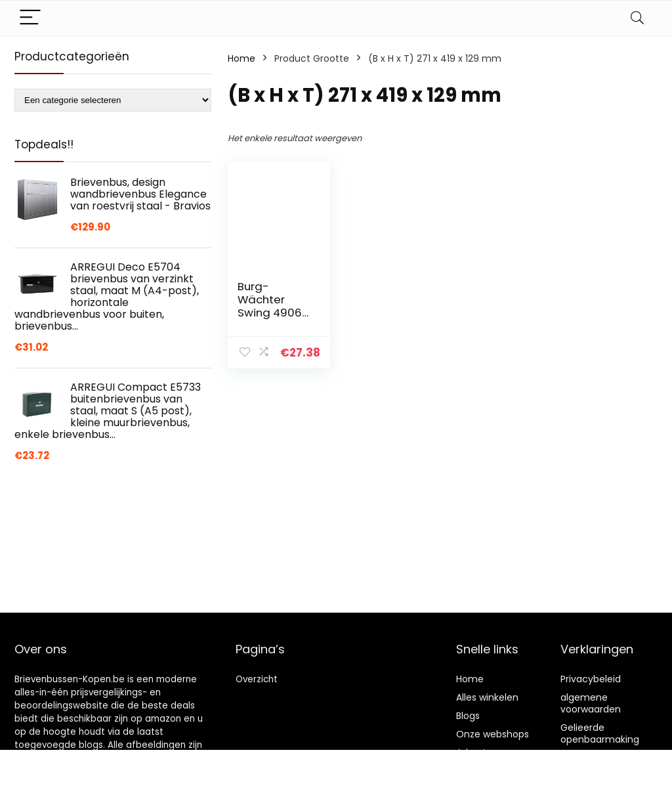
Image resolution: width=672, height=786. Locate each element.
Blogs (468, 716)
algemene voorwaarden (591, 703)
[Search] (637, 18)
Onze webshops (493, 734)
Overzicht (257, 679)
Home (241, 58)
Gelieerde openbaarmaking (600, 733)
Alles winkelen (487, 697)
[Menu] (30, 18)
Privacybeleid (591, 679)
